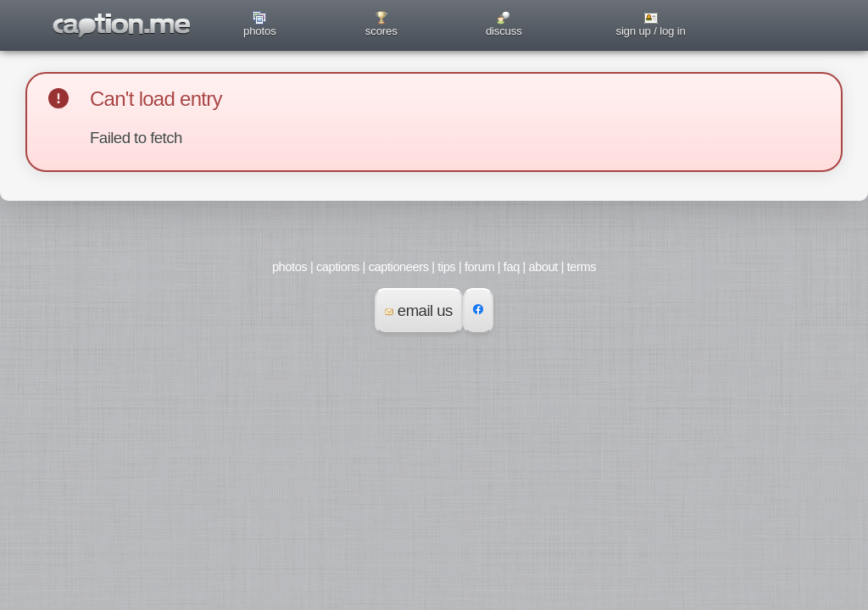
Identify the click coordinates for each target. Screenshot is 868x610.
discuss (504, 31)
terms (581, 267)
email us (419, 311)
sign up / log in (650, 31)
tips (446, 267)
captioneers (399, 267)
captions (338, 267)
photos (260, 31)
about (543, 267)
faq (512, 267)
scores (381, 31)
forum (479, 267)
